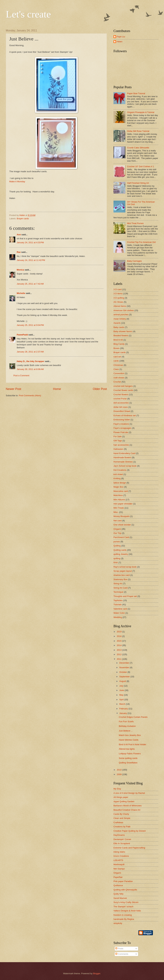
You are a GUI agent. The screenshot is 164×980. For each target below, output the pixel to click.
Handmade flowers (122, 457)
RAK (116, 563)
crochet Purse (120, 399)
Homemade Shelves (123, 462)
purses (117, 542)
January (123, 713)
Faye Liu (121, 37)
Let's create (28, 14)
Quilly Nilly (118, 894)
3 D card (118, 289)
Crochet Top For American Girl (141, 242)
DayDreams (119, 835)
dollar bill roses (121, 407)
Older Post (100, 389)
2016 (119, 636)
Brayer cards (23, 219)
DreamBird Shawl (122, 411)
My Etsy (117, 789)
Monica (20, 270)
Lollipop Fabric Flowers (130, 754)
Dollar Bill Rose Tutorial (138, 131)
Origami (117, 529)
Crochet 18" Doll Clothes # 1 (140, 166)
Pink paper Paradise (123, 881)
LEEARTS (118, 860)
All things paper (121, 797)
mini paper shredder (123, 504)
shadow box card (122, 575)
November (124, 667)
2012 (119, 654)
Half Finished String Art (138, 183)
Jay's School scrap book (125, 466)
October (123, 672)
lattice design (120, 483)
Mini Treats (119, 508)
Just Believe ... (126, 731)
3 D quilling (119, 298)
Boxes (116, 348)
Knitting (117, 478)
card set (117, 357)
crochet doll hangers (123, 386)
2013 (119, 650)
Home (57, 389)
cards (116, 361)
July (121, 686)
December (124, 663)
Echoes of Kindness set (125, 415)
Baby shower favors (123, 331)
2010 (119, 770)
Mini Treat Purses (135, 223)
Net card (118, 521)
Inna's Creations (121, 856)
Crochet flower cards (123, 390)
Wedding (118, 617)
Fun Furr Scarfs (126, 721)
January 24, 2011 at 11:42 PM (31, 260)
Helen (120, 42)
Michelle (21, 293)
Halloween (118, 449)
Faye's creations (121, 424)
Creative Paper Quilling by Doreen (130, 831)
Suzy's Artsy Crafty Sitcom (126, 902)
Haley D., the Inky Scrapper (30, 361)
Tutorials (118, 605)
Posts (119, 949)
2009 (119, 774)
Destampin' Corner (122, 839)
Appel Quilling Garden (124, 801)
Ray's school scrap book (125, 567)
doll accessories (121, 403)
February (124, 709)
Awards (117, 323)
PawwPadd (22, 335)
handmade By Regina (124, 919)
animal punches (121, 315)
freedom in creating (123, 915)
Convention (119, 373)
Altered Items (120, 306)
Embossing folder (122, 420)
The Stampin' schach (123, 907)
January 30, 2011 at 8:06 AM (30, 369)
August (123, 681)
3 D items (118, 294)
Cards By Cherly (121, 814)
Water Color (119, 613)
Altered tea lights (127, 749)
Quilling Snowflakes (128, 763)
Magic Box (118, 487)
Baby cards (119, 327)
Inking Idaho (119, 852)
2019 (119, 632)
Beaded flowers (121, 336)
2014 (119, 645)
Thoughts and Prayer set (125, 596)
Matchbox (118, 495)
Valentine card (120, 609)
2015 (119, 641)
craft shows (119, 378)
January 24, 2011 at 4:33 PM (30, 242)
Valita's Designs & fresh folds (127, 911)
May (122, 695)
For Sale (118, 436)
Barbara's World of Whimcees (128, 806)
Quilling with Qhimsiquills (125, 890)
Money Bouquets (122, 516)
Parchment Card (121, 537)
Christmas (118, 365)
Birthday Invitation (127, 726)
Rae (19, 252)
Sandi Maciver (120, 898)
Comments (122, 954)
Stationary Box (120, 579)
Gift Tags (118, 441)
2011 (119, 659)
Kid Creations (120, 470)
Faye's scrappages (122, 428)
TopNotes (118, 600)
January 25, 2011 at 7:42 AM (30, 284)
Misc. (116, 512)
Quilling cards (120, 550)
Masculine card (121, 491)
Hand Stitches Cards (129, 740)
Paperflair (118, 877)
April (122, 700)
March (123, 704)
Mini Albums (119, 500)
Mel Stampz (119, 869)
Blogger (97, 973)
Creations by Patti (122, 827)
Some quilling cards (128, 758)
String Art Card (120, 588)
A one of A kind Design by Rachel (129, 793)
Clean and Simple (122, 818)
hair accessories (121, 445)
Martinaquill (119, 864)
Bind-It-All (118, 340)
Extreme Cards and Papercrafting (129, 848)
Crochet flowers (121, 394)
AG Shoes (118, 302)
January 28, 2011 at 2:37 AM (30, 352)
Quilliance (118, 885)
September (125, 677)
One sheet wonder (122, 525)
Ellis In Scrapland (122, 843)
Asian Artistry (120, 319)
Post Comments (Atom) (30, 395)
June (122, 690)
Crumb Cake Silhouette (138, 148)
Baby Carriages (134, 261)
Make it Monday (17, 182)
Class (116, 369)
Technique (118, 592)
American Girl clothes (124, 310)
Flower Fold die (121, 432)
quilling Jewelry (121, 554)
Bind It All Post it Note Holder (132, 744)
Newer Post (14, 389)
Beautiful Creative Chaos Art (127, 810)
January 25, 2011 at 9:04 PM (30, 325)
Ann (19, 235)
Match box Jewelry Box (130, 735)
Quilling (117, 546)
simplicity (118, 923)
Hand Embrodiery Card (124, 453)
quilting (117, 558)
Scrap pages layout (123, 571)
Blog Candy (119, 344)
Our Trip (117, 533)
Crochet (117, 382)
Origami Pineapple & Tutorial (141, 112)
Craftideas (118, 822)
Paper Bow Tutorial (136, 93)
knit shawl (118, 474)
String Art (118, 584)
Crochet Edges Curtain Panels (133, 717)
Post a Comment (21, 375)
